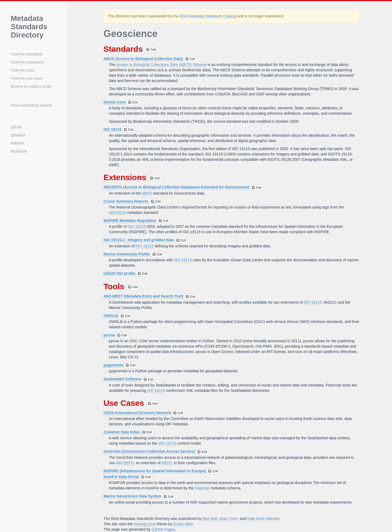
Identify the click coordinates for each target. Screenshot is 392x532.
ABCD (147, 193)
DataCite (202, 488)
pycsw (109, 335)
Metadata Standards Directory (29, 27)
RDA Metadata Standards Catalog (208, 16)
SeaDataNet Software (122, 379)
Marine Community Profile (127, 254)
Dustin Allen (183, 524)
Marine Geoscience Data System (132, 496)
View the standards (27, 54)
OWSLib (111, 316)
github (16, 127)
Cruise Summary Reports (126, 201)
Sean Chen (228, 519)
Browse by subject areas (31, 86)
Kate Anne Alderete (263, 519)
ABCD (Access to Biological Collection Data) (143, 59)
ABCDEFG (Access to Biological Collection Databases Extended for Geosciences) (176, 187)
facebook (19, 151)
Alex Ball (210, 519)
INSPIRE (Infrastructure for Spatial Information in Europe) (154, 471)
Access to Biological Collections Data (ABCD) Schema (161, 65)
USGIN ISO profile (119, 273)
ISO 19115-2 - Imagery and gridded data (138, 240)
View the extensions (27, 62)
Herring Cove (145, 524)
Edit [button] (190, 59)
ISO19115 (117, 213)
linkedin (18, 143)
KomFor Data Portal (121, 477)
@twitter (18, 135)
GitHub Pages (163, 529)
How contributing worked (31, 105)
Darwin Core (114, 102)
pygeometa (113, 365)
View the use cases (27, 78)
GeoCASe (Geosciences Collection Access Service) (149, 451)
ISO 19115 (112, 129)
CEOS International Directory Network (137, 413)
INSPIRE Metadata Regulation (130, 221)
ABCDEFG (125, 463)
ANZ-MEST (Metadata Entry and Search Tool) (143, 296)
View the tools (22, 70)
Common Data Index (121, 432)
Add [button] (151, 50)
